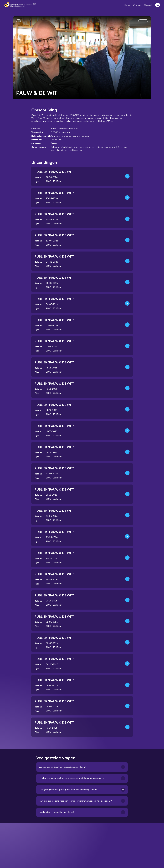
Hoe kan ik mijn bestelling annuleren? (82, 812)
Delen (143, 21)
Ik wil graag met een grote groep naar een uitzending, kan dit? (82, 790)
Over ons (137, 5)
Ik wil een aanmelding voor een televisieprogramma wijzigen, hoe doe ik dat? (82, 801)
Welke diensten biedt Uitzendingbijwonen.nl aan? (82, 767)
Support (148, 5)
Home (127, 5)
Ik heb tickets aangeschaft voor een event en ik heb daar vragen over (82, 778)
